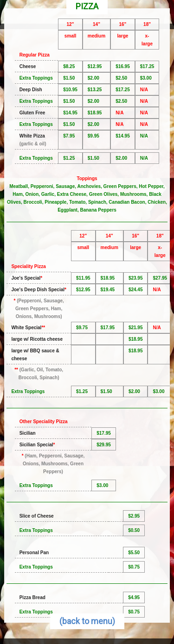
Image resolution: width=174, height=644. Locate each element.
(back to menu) (87, 621)
